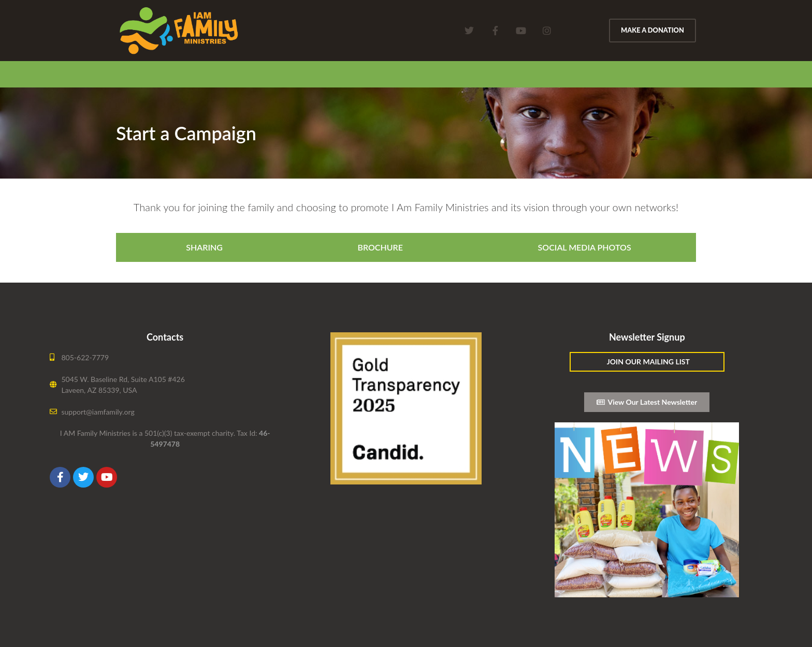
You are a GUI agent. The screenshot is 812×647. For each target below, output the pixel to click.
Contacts (165, 337)
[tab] (202, 247)
